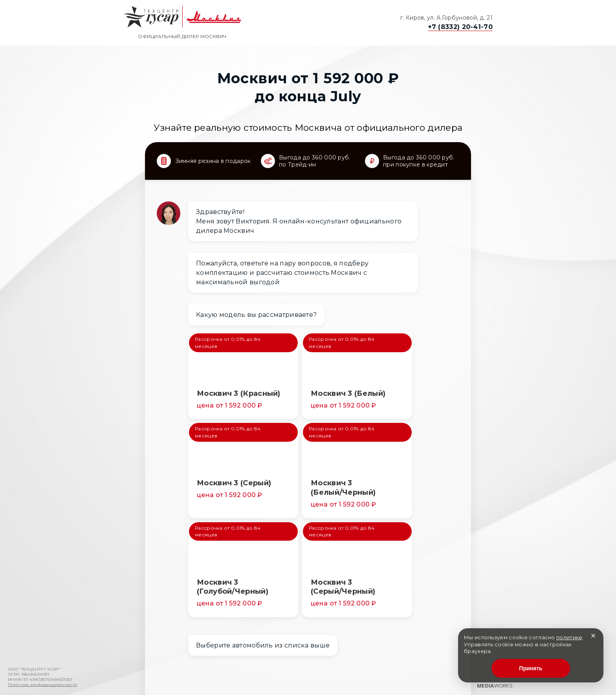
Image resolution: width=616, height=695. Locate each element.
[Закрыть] (593, 636)
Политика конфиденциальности (42, 685)
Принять (531, 668)
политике (569, 637)
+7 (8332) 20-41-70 (460, 27)
